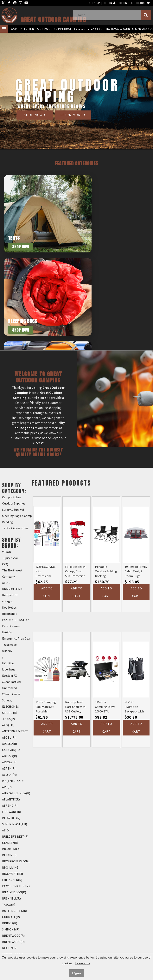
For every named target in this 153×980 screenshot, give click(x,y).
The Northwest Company (12, 573)
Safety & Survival (80, 29)
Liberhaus (9, 669)
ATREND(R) (10, 806)
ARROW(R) (9, 762)
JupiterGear (10, 558)
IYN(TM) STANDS (13, 781)
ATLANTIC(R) (11, 799)
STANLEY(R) (10, 843)
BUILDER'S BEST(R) (15, 836)
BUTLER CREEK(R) (15, 911)
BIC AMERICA (11, 849)
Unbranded (9, 688)
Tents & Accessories (138, 29)
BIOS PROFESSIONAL (16, 861)
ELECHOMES (10, 706)
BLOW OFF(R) (11, 818)
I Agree (77, 973)
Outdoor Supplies (52, 29)
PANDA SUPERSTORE (16, 620)
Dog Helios (9, 607)
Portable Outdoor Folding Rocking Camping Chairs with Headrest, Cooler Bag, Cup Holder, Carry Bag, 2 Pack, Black (106, 572)
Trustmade (9, 645)
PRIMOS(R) (10, 923)
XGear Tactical (12, 682)
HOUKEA (8, 663)
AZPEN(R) (9, 768)
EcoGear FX (10, 676)
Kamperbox (10, 595)
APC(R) (7, 787)
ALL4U (6, 583)
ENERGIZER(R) (12, 880)
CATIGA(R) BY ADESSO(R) (11, 753)
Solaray (7, 700)
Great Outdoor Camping (53, 20)
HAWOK (7, 632)
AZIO (5, 830)
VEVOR (7, 552)
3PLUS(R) (8, 719)
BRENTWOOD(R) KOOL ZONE (13, 945)
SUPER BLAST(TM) (15, 824)
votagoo (8, 601)
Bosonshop (10, 614)
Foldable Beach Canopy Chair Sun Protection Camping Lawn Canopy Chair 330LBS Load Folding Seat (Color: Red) (75, 572)
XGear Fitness (11, 694)
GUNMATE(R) (11, 917)
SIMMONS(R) (11, 929)
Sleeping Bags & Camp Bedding (109, 29)
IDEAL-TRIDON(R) (14, 892)
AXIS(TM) (8, 725)
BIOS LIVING (10, 867)
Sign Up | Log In (102, 3)
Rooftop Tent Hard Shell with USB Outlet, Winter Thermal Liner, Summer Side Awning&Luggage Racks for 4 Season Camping (76, 707)
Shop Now (35, 115)
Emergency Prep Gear (16, 638)
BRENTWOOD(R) (13, 936)
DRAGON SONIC (13, 589)
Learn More (73, 115)
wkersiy (7, 651)
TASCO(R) (9, 905)
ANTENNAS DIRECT (15, 731)
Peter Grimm (11, 626)
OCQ (5, 564)
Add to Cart (47, 592)
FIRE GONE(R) (12, 812)
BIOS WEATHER (13, 874)
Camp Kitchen (23, 29)
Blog (123, 3)
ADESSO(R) (10, 744)
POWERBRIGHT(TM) (16, 886)
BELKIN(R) (9, 855)
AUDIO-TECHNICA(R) (16, 793)
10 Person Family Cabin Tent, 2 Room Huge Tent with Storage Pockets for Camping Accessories (136, 572)
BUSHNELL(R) (11, 898)
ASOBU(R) (9, 737)
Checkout (140, 3)
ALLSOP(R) (9, 775)
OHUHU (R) (10, 713)
